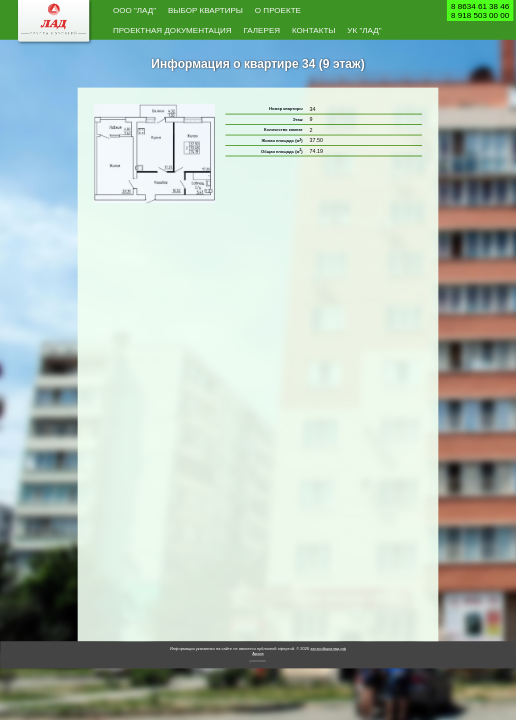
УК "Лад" (364, 29)
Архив (257, 653)
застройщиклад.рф (328, 649)
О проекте (278, 9)
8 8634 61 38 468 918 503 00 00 (480, 10)
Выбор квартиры (205, 9)
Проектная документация (172, 29)
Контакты (313, 29)
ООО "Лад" (134, 9)
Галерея (261, 29)
